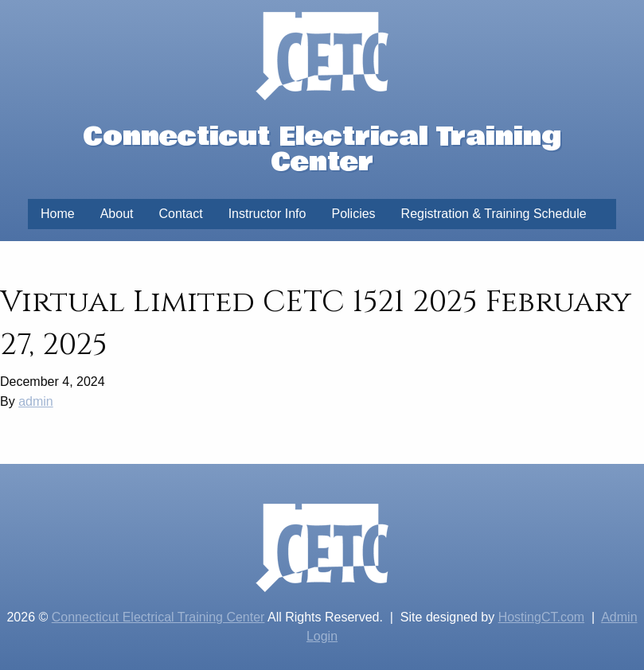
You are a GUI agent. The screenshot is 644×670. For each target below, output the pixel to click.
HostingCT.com (541, 617)
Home (58, 214)
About (117, 214)
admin (36, 401)
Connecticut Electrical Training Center (158, 617)
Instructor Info (267, 214)
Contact (181, 214)
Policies (353, 214)
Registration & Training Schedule (494, 214)
